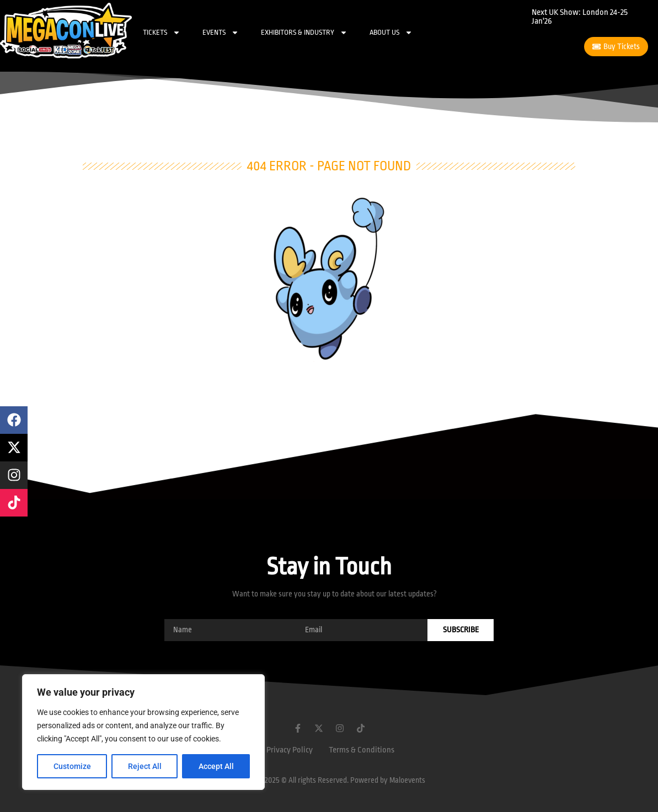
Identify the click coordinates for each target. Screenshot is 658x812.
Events (221, 33)
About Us (391, 33)
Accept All (216, 766)
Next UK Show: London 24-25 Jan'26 (580, 17)
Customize (72, 766)
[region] (143, 732)
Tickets (162, 33)
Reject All (145, 766)
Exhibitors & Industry (304, 33)
